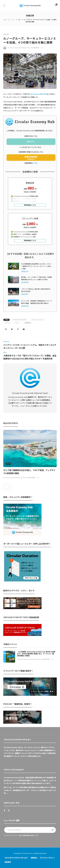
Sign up (52, 830)
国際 (19, 20)
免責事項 (8, 862)
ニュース (13, 20)
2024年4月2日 (35, 48)
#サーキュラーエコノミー (38, 320)
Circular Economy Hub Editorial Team (19, 48)
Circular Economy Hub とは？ (16, 858)
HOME (5, 20)
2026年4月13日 (45, 659)
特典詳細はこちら (30, 205)
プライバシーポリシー (47, 858)
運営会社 (34, 858)
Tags (7, 320)
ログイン (31, 142)
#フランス (8, 323)
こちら (35, 163)
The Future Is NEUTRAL (38, 94)
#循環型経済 (28, 323)
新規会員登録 (31, 158)
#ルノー (17, 323)
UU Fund (37, 781)
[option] (30, 455)
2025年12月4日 (31, 478)
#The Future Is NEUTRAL (20, 320)
